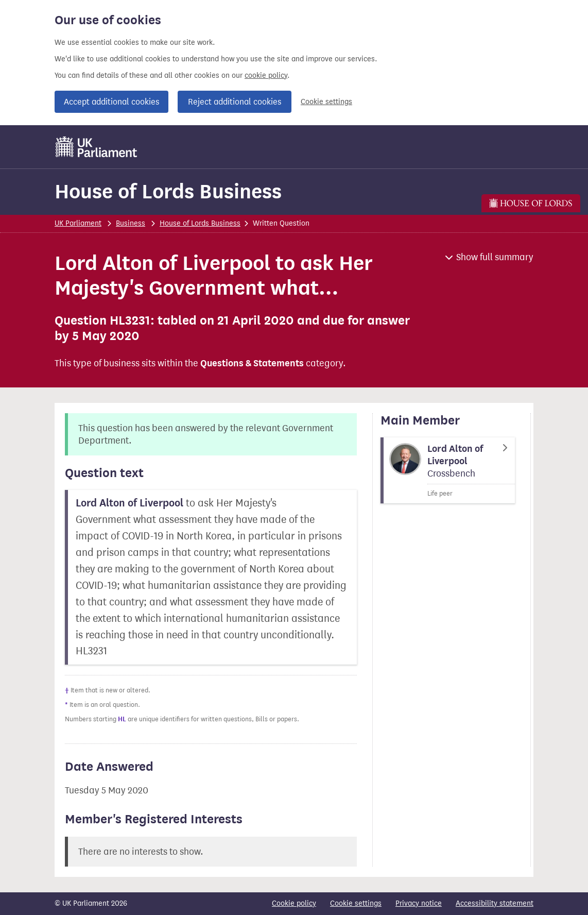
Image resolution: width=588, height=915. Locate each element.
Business (131, 223)
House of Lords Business (168, 191)
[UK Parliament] (97, 147)
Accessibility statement (495, 903)
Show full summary (495, 257)
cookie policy (266, 75)
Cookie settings (326, 102)
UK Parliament (78, 223)
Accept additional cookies (111, 102)
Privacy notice (419, 903)
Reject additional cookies (235, 102)
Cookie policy (294, 903)
